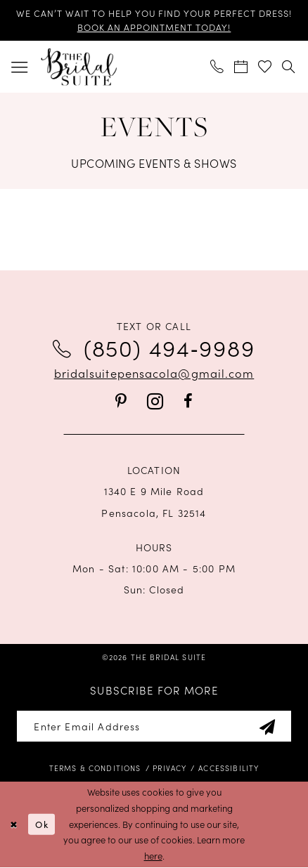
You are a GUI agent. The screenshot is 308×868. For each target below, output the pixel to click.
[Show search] (289, 67)
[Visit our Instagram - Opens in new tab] (155, 402)
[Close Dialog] (14, 824)
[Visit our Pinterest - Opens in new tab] (121, 402)
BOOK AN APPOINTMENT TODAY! (154, 27)
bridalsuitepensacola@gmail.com (154, 373)
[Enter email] (154, 726)
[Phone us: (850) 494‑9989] (217, 67)
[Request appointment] (241, 67)
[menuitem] (20, 66)
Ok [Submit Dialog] (42, 824)
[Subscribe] (267, 726)
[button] (20, 66)
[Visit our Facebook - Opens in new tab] (188, 402)
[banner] (78, 67)
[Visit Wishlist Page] (265, 67)
